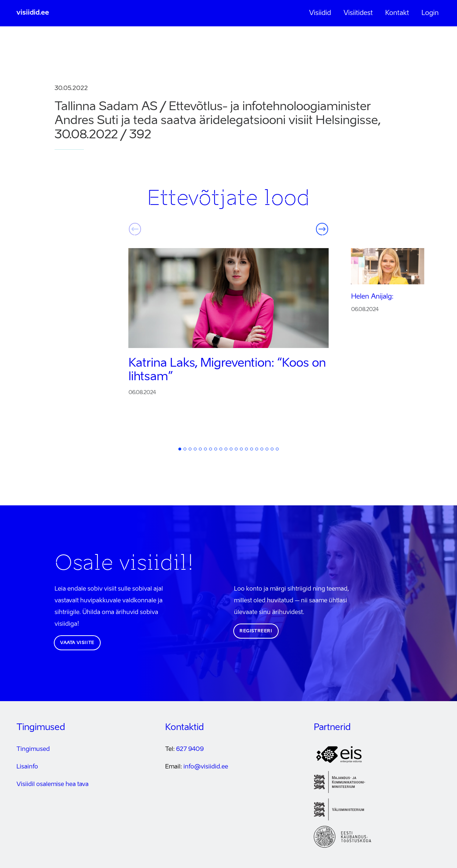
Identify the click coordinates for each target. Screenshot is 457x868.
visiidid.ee (33, 13)
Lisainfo (27, 767)
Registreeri (256, 631)
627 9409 (190, 749)
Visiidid (320, 13)
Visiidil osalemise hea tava (53, 785)
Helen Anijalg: (372, 297)
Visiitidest (358, 13)
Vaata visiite (77, 643)
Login (430, 13)
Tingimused (33, 749)
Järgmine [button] (322, 229)
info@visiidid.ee (206, 767)
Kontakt (397, 13)
